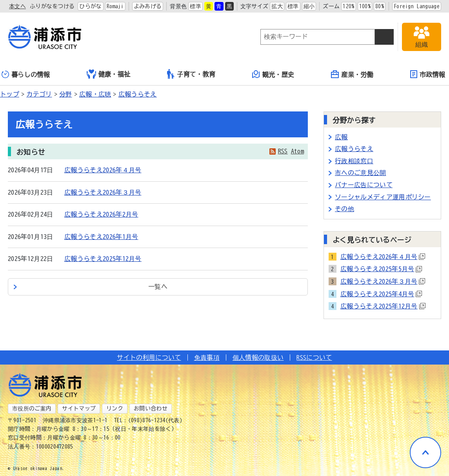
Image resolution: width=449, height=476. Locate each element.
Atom (297, 151)
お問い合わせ (151, 409)
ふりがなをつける (52, 6)
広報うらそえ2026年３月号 (103, 192)
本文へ (17, 6)
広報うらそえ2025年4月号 (381, 294)
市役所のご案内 (32, 409)
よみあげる (148, 6)
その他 (344, 209)
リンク (115, 409)
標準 (195, 6)
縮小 (309, 6)
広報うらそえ (138, 94)
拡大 (277, 6)
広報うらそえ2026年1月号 (101, 237)
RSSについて (314, 357)
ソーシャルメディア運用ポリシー (383, 197)
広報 (341, 137)
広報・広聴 (95, 94)
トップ (10, 94)
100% (365, 6)
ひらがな (90, 6)
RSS (283, 151)
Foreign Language (417, 6)
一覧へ (158, 286)
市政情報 (428, 74)
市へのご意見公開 (361, 173)
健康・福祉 (109, 74)
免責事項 (207, 357)
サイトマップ (79, 409)
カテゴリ (39, 94)
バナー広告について (364, 185)
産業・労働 (352, 74)
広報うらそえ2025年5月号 (381, 269)
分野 (66, 94)
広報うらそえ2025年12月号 (103, 259)
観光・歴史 (273, 74)
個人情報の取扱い (258, 357)
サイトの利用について (149, 357)
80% (380, 6)
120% (348, 6)
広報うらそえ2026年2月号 (101, 214)
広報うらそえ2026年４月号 (103, 170)
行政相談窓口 (354, 161)
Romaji (115, 6)
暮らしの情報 (26, 74)
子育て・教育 (191, 74)
